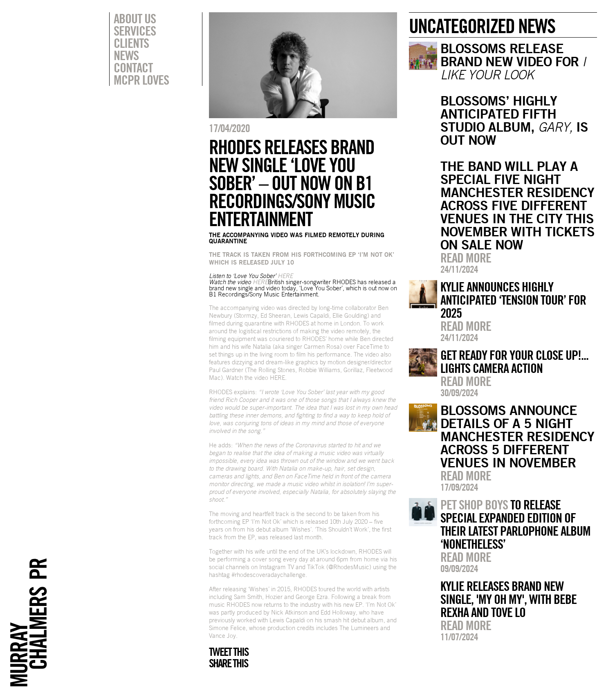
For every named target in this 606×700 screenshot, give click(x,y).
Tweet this (229, 652)
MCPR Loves (141, 80)
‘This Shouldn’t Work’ (342, 529)
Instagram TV (277, 567)
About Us (135, 18)
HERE (277, 378)
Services (135, 31)
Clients (131, 43)
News (126, 55)
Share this (228, 663)
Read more (466, 258)
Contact (133, 67)
